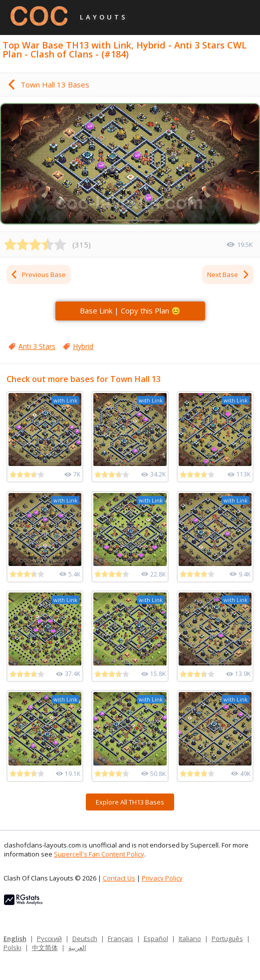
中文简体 (45, 947)
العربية (77, 947)
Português (227, 938)
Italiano (190, 938)
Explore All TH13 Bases (130, 802)
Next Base (229, 274)
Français (121, 938)
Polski (12, 947)
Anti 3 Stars (37, 346)
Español (156, 938)
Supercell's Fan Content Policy (99, 854)
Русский (49, 938)
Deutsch (85, 938)
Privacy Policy (162, 878)
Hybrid (83, 346)
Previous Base (38, 274)
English (15, 938)
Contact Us (119, 878)
